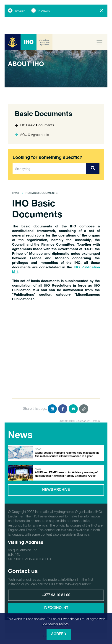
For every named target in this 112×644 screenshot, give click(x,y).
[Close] (101, 11)
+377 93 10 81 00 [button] (56, 596)
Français (44, 11)
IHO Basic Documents (35, 126)
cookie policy (58, 623)
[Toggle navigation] (99, 42)
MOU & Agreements (32, 135)
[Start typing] (49, 169)
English (20, 11)
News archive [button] (56, 490)
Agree (59, 634)
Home (16, 193)
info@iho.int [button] (56, 608)
